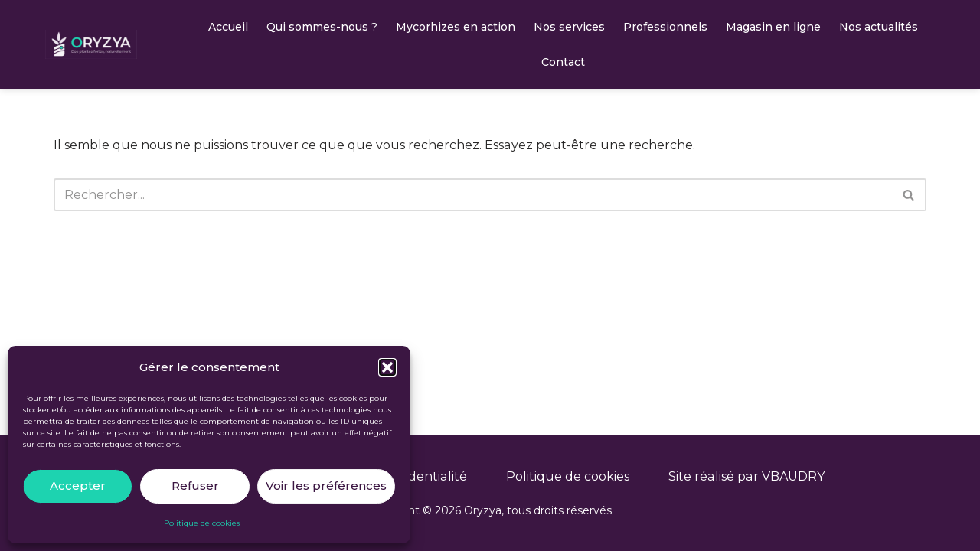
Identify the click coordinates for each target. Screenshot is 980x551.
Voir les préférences (326, 486)
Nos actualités (879, 27)
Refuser (195, 486)
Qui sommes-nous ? (322, 27)
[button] (387, 367)
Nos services (569, 27)
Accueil (228, 27)
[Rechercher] (473, 195)
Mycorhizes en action (456, 27)
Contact (563, 62)
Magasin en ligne (773, 27)
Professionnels (665, 27)
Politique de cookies (202, 523)
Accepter (78, 486)
